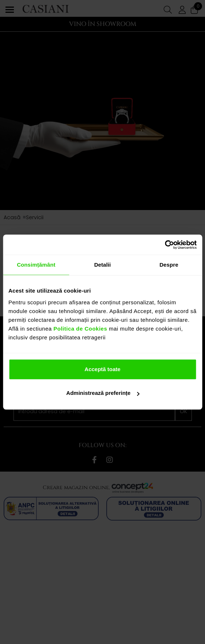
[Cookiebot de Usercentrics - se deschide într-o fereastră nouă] (165, 245)
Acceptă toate (102, 369)
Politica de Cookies (80, 329)
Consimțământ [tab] (36, 265)
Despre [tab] (169, 265)
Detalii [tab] (103, 265)
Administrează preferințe (103, 393)
